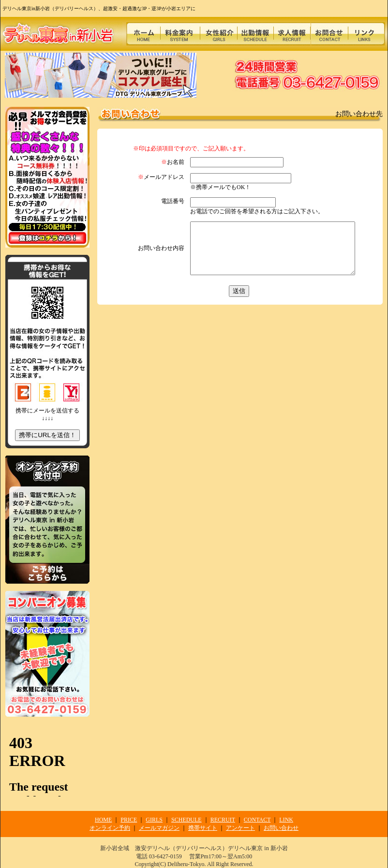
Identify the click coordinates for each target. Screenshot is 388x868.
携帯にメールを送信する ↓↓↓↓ (47, 424)
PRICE (129, 820)
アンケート (240, 828)
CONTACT (257, 820)
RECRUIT (223, 820)
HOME (103, 820)
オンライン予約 (110, 828)
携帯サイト (203, 828)
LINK (286, 820)
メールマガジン (159, 828)
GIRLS (154, 820)
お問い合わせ (281, 828)
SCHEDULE (187, 820)
